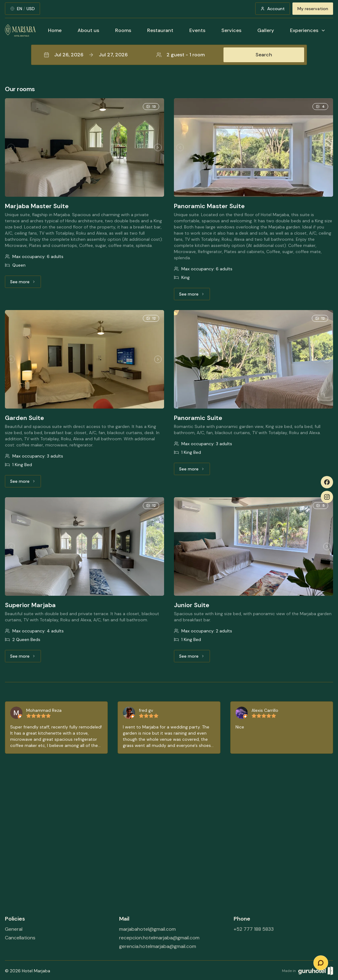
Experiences (308, 30)
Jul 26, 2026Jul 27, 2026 (86, 55)
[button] (169, 55)
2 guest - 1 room (180, 55)
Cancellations (20, 938)
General (14, 929)
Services (231, 30)
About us (88, 30)
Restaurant (160, 30)
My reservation (313, 9)
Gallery (266, 30)
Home (55, 30)
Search (264, 55)
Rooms (123, 30)
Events (197, 30)
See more (26, 283)
